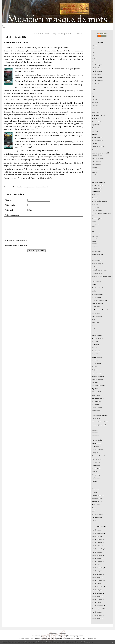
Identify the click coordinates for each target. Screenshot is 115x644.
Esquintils (94, 227)
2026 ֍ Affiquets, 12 (98, 593)
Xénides (94, 508)
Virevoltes (95, 492)
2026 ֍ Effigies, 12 (98, 603)
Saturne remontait (95, 236)
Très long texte (96, 462)
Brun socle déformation (98, 140)
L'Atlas (94, 291)
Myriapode (95, 332)
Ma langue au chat (97, 316)
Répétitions (95, 389)
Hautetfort (63, 633)
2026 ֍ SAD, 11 (97, 612)
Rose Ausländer (95, 175)
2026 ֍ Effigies (96, 74)
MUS (93, 329)
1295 (93, 49)
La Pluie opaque (96, 297)
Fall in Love (95, 207)
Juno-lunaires (94, 484)
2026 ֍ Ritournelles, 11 (99, 606)
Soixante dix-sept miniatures (100, 415)
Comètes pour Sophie (96, 224)
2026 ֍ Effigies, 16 (98, 530)
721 (93, 96)
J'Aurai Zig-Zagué (97, 273)
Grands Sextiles (96, 251)
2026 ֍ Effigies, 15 (98, 546)
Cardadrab (95, 144)
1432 (93, 52)
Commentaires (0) (42, 187)
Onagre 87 (95, 354)
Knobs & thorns (96, 282)
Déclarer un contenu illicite (26, 639)
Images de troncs (97, 261)
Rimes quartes (96, 395)
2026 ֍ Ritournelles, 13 (99, 568)
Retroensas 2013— (97, 392)
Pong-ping (95, 370)
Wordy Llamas (96, 505)
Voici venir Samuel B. (98, 495)
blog (95, 639)
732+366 (94, 99)
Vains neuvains (95, 244)
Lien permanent (29, 187)
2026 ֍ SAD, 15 (97, 536)
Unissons (94, 472)
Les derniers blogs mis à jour (40, 636)
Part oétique (95, 360)
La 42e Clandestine (97, 294)
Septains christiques (95, 239)
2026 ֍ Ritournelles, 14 (99, 549)
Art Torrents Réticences (98, 115)
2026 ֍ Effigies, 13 (98, 584)
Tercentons (94, 241)
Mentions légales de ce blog (43, 639)
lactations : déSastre (97, 304)
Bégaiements (94, 222)
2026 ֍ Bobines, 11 (98, 618)
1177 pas (94, 46)
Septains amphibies (97, 408)
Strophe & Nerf (96, 443)
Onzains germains (97, 357)
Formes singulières (97, 219)
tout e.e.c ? (94, 177)
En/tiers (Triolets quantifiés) (100, 201)
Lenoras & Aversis (95, 229)
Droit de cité (95, 195)
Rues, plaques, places (98, 398)
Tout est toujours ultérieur (99, 609)
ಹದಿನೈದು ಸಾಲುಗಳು (95, 246)
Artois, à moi (96, 118)
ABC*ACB (95, 103)
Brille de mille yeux (98, 137)
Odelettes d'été (96, 351)
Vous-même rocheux (97, 498)
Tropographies (96, 465)
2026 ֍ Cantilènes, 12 (98, 599)
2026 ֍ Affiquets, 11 (98, 615)
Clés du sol (95, 150)
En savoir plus (88, 642)
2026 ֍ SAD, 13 (97, 571)
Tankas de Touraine (97, 450)
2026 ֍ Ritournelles (98, 81)
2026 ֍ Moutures (97, 77)
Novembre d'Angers (97, 338)
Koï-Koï (94, 285)
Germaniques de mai (96, 170)
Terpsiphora (95, 453)
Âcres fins (95, 106)
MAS (93, 319)
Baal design (95, 131)
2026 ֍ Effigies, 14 (98, 565)
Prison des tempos (97, 373)
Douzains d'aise (96, 192)
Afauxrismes (95, 109)
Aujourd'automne (97, 122)
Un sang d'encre (96, 469)
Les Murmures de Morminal (100, 310)
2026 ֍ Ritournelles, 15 (99, 533)
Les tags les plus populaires (75, 636)
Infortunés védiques (97, 264)
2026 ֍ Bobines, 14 (98, 558)
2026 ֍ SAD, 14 (97, 552)
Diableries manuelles (98, 185)
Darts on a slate (96, 165)
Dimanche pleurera (97, 188)
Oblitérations (95, 348)
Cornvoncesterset (97, 161)
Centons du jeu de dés (98, 147)
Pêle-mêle (95, 367)
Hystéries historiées (97, 254)
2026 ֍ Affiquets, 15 (98, 540)
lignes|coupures (96, 313)
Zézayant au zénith (97, 517)
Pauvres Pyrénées (97, 363)
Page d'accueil (58, 34)
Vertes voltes (95, 489)
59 (93, 93)
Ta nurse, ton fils (97, 446)
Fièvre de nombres (97, 211)
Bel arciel (95, 134)
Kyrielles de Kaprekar (98, 288)
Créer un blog (53, 633)
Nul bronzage (96, 345)
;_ (4, 26)
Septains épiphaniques (96, 410)
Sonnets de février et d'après (100, 422)
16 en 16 (94, 58)
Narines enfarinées (97, 335)
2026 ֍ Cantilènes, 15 (98, 543)
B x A (94, 128)
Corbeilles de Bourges (98, 158)
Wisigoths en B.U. (97, 502)
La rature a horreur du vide (100, 301)
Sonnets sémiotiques (96, 435)
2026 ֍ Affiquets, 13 (98, 574)
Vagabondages (96, 478)
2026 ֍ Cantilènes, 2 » (74, 34)
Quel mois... (95, 382)
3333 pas (94, 87)
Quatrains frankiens (97, 379)
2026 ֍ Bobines (97, 68)
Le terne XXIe (96, 307)
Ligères (93, 231)
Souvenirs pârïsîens (97, 440)
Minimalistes (95, 323)
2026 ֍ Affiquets (97, 65)
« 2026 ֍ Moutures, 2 (42, 34)
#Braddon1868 (94, 167)
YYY (93, 511)
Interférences (95, 267)
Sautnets (93, 428)
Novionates (95, 341)
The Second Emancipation (99, 456)
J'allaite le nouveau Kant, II (100, 270)
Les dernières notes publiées (58, 636)
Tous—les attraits (97, 459)
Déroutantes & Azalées (98, 182)
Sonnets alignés (95, 430)
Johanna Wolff (95, 172)
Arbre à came (96, 112)
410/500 (94, 90)
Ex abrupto (95, 204)
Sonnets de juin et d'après (99, 425)
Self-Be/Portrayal (97, 401)
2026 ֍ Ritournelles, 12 (99, 587)
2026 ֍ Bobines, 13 (98, 577)
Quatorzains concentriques (97, 234)
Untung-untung (96, 475)
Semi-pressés (95, 404)
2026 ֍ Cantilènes (97, 71)
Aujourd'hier (95, 125)
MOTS (94, 326)
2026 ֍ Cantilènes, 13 (98, 580)
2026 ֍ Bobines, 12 (98, 596)
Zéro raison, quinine (97, 514)
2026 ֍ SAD (96, 84)
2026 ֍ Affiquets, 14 (98, 555)
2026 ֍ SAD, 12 (97, 590)
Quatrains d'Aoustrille (98, 376)
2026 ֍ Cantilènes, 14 (98, 562)
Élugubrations (96, 198)
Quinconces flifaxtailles (98, 386)
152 (93, 55)
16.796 (94, 62)
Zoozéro (94, 521)
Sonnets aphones (95, 433)
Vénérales (95, 481)
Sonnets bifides (96, 419)
